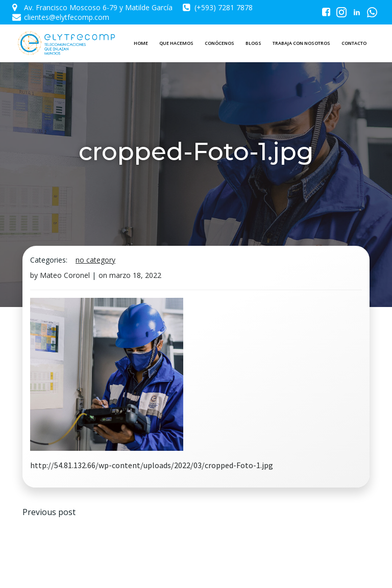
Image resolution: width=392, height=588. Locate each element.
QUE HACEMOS (176, 43)
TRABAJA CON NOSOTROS (301, 43)
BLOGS (253, 43)
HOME (141, 43)
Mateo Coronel (65, 275)
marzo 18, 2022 (135, 275)
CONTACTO (354, 43)
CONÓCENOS (219, 43)
